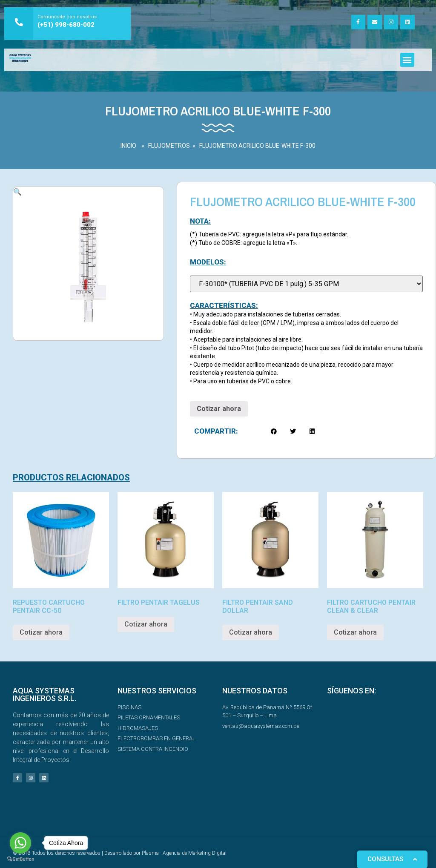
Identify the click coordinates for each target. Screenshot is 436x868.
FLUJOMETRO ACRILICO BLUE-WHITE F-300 (257, 146)
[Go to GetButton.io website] (20, 859)
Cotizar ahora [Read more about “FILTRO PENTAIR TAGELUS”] (146, 624)
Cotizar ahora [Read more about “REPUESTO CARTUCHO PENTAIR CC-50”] (41, 632)
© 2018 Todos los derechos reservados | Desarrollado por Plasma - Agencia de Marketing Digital (120, 853)
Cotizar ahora (219, 409)
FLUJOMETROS (169, 146)
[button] (407, 60)
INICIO (128, 146)
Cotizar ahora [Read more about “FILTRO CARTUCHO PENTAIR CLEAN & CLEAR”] (355, 632)
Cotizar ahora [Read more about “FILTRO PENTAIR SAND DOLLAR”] (251, 632)
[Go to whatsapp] (20, 843)
